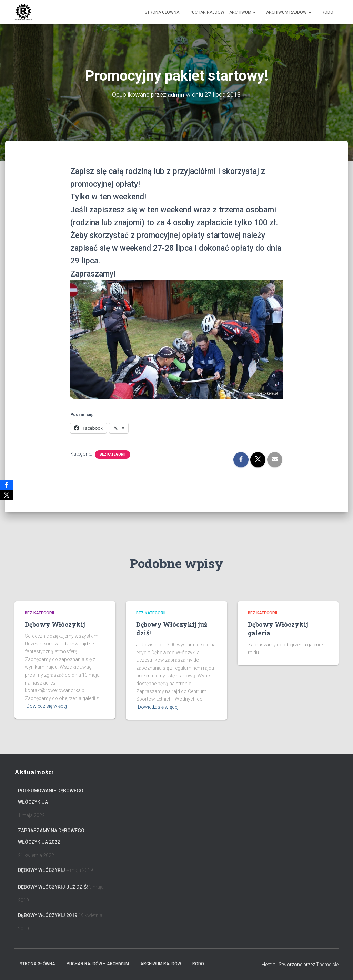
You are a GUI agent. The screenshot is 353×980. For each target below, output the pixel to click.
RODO (327, 12)
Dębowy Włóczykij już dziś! (53, 887)
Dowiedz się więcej (47, 706)
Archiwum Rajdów (289, 12)
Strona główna (162, 12)
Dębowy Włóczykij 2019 (48, 915)
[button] (254, 12)
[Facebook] (7, 485)
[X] (7, 495)
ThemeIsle (327, 965)
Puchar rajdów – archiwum (223, 12)
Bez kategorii (113, 454)
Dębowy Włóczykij (55, 624)
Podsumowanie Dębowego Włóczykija (51, 796)
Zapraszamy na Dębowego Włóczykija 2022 (51, 836)
